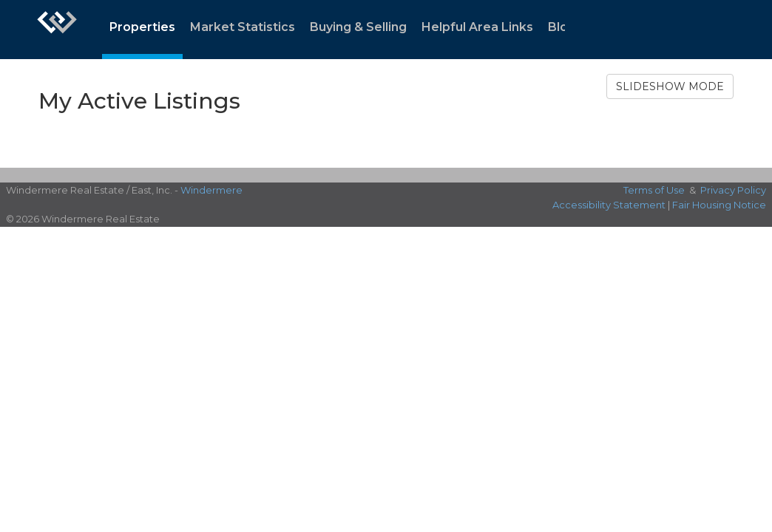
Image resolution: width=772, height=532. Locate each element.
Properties (142, 27)
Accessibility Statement (609, 205)
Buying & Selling (358, 27)
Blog (562, 27)
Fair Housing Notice (719, 205)
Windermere (211, 190)
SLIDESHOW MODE (670, 86)
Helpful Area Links (477, 27)
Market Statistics (243, 27)
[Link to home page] (57, 30)
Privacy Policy (733, 190)
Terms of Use (654, 190)
